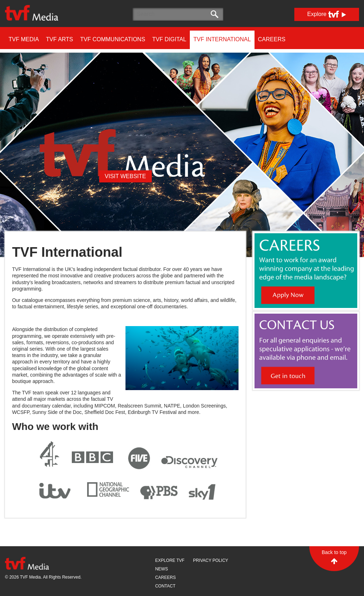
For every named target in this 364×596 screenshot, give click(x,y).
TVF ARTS (59, 39)
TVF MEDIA (24, 39)
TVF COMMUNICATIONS (113, 39)
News (161, 569)
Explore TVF (170, 560)
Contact (165, 586)
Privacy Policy (211, 560)
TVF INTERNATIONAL (222, 39)
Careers (272, 39)
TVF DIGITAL (169, 39)
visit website (125, 176)
